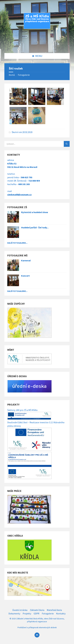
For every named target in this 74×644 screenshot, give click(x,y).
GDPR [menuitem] (36, 614)
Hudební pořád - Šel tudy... (35, 228)
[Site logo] (37, 47)
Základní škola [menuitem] (37, 610)
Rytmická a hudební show (35, 212)
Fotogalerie (24, 75)
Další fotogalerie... (17, 243)
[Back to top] (37, 635)
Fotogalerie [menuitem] (48, 614)
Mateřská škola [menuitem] (54, 610)
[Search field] (37, 144)
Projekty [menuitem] (27, 614)
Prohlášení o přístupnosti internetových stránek (37, 628)
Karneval (26, 261)
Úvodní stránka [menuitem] (20, 610)
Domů (12, 75)
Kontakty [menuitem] (61, 614)
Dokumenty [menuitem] (14, 614)
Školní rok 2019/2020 (22, 132)
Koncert (25, 276)
